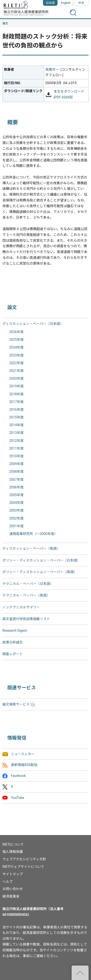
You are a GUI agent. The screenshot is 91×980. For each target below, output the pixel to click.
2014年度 (16, 425)
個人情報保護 (13, 852)
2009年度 (16, 464)
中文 (81, 3)
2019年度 (16, 386)
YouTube (17, 798)
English (66, 3)
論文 (5, 23)
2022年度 (16, 363)
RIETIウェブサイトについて (23, 867)
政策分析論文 (13, 642)
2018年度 (16, 394)
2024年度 (16, 347)
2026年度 (16, 332)
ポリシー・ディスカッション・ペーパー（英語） (40, 572)
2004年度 (16, 503)
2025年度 (16, 340)
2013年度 (16, 433)
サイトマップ (13, 874)
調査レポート (13, 654)
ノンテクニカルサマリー (21, 607)
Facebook (18, 776)
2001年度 (16, 526)
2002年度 (16, 518)
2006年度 (16, 487)
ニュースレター (23, 754)
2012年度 (16, 441)
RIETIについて (13, 844)
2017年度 (16, 402)
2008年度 (16, 472)
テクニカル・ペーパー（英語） (26, 595)
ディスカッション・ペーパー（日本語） (33, 324)
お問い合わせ (13, 889)
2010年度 (16, 456)
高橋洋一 (52, 69)
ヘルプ (8, 882)
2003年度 (16, 510)
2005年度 (16, 495)
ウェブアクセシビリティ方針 (24, 859)
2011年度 (16, 448)
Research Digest (15, 630)
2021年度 (16, 371)
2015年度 (16, 417)
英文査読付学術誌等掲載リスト (26, 619)
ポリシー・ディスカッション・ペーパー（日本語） (41, 560)
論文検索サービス (18, 704)
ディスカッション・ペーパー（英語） (31, 548)
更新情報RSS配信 (24, 765)
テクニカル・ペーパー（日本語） (28, 584)
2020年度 (16, 378)
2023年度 (16, 355)
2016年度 (16, 410)
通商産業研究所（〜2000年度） (33, 534)
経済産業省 (11, 896)
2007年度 (16, 480)
